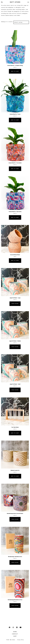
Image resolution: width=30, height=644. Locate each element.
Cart (15, 636)
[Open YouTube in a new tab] (21, 627)
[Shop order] (21, 22)
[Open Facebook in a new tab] (10, 627)
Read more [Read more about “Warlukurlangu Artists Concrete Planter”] (15, 519)
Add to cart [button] (15, 71)
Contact (15, 634)
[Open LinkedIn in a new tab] (17, 627)
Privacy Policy (21, 640)
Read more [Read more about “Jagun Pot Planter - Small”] (15, 390)
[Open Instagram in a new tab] (13, 627)
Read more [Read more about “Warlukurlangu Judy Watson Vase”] (15, 562)
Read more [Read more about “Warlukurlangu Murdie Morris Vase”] (15, 606)
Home (15, 632)
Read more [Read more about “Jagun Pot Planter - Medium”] (15, 347)
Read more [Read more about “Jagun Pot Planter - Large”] (15, 304)
